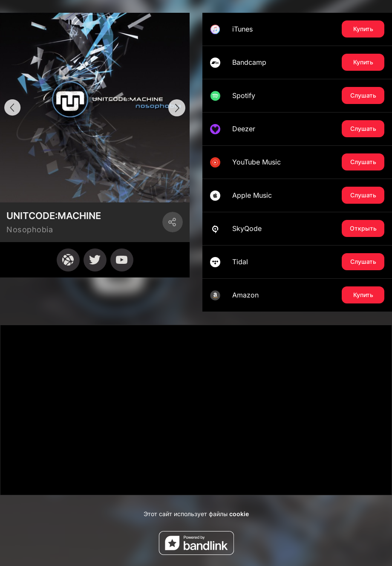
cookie (239, 514)
